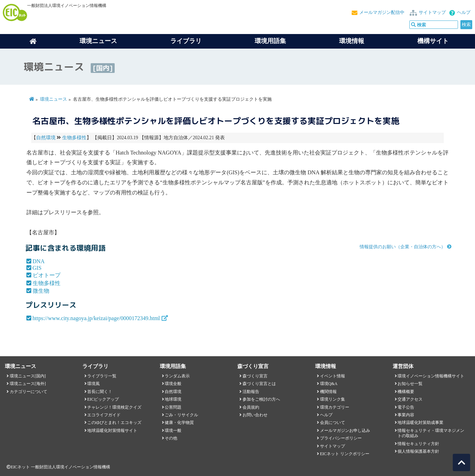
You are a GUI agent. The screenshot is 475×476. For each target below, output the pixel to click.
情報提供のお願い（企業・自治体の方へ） (403, 247)
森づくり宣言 (255, 376)
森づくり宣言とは (259, 384)
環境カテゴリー (335, 407)
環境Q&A (329, 384)
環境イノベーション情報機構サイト (431, 376)
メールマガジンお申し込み (345, 431)
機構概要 (406, 392)
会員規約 (251, 407)
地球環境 (173, 399)
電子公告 (406, 407)
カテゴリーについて (28, 392)
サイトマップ (432, 12)
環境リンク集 (333, 399)
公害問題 (173, 407)
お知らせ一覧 (410, 384)
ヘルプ (464, 12)
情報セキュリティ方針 (418, 444)
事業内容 (406, 415)
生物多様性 (74, 138)
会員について (333, 423)
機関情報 (328, 392)
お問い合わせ (255, 415)
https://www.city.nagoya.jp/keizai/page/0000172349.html (96, 318)
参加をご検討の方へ (261, 399)
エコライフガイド (104, 415)
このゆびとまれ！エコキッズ (114, 423)
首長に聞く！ (100, 392)
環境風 (93, 384)
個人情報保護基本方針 (418, 451)
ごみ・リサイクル (181, 415)
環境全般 (173, 384)
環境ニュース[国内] (28, 376)
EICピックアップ (103, 399)
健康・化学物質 (179, 423)
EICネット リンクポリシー (345, 454)
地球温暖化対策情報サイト (112, 431)
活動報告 (251, 392)
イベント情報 (333, 376)
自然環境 (46, 138)
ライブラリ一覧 (102, 376)
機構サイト (433, 41)
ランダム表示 (177, 376)
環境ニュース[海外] (28, 384)
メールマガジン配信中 (382, 12)
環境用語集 (270, 41)
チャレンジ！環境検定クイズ (114, 407)
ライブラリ (186, 41)
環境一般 (173, 431)
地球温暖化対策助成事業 (420, 423)
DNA (39, 261)
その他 (171, 438)
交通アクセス (410, 399)
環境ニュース (54, 99)
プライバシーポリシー (341, 438)
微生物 (41, 291)
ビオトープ (47, 275)
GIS (37, 268)
